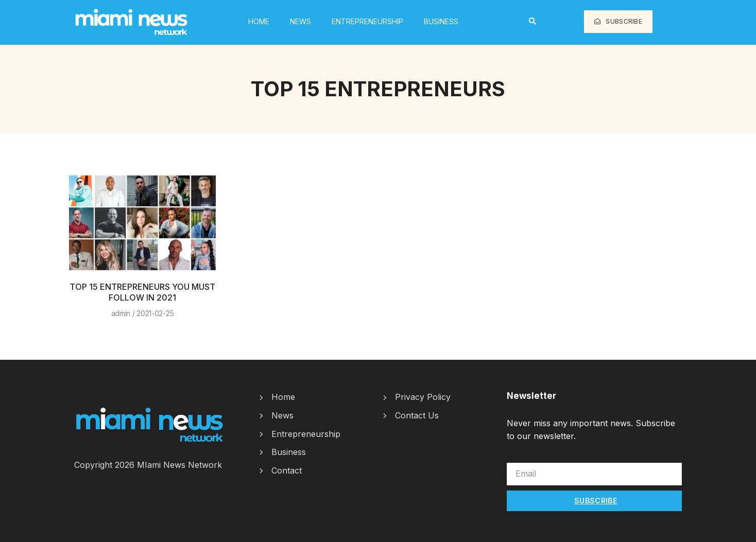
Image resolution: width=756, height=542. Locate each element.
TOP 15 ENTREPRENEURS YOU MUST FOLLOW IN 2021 (142, 292)
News (300, 21)
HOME (259, 21)
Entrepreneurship (367, 21)
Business (441, 21)
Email (517, 458)
